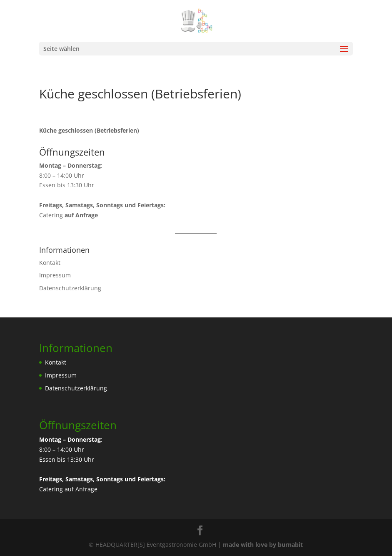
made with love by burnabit (263, 545)
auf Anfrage (81, 489)
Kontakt (50, 263)
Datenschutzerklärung (70, 288)
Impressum (55, 275)
